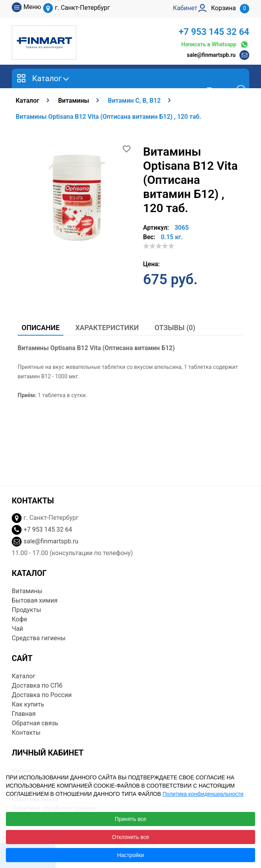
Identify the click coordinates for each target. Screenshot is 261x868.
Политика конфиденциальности (203, 794)
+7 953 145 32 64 (214, 32)
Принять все (131, 819)
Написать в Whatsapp (215, 44)
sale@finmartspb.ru (211, 55)
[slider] (159, 246)
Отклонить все (131, 837)
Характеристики (107, 328)
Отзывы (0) (175, 328)
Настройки (131, 855)
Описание (41, 328)
